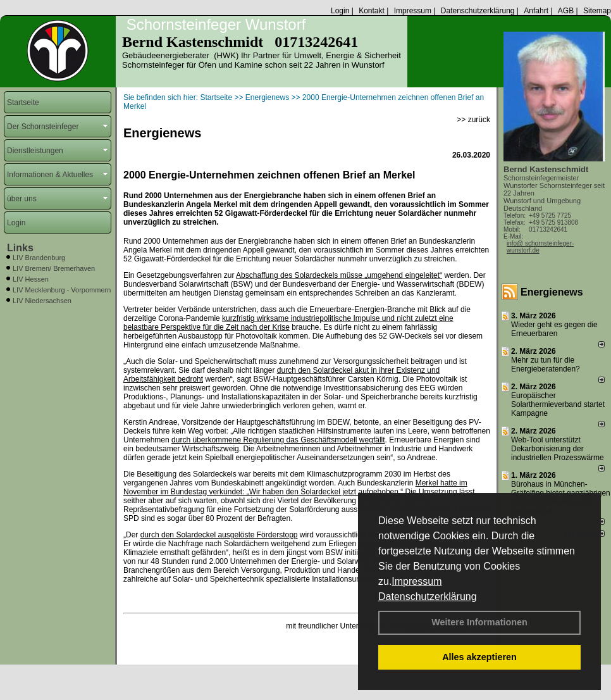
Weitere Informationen (479, 622)
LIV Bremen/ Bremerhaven (54, 268)
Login (340, 11)
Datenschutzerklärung (428, 597)
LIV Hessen (31, 279)
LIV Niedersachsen (42, 301)
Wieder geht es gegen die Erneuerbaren (554, 329)
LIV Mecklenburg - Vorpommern (62, 290)
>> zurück (473, 120)
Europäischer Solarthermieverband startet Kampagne (558, 404)
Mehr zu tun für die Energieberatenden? (546, 365)
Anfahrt (536, 11)
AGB (566, 11)
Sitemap (597, 11)
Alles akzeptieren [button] (479, 657)
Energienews (552, 292)
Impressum (417, 581)
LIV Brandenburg (39, 258)
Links (20, 248)
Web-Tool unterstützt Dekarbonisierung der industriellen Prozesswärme (558, 449)
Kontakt (372, 11)
